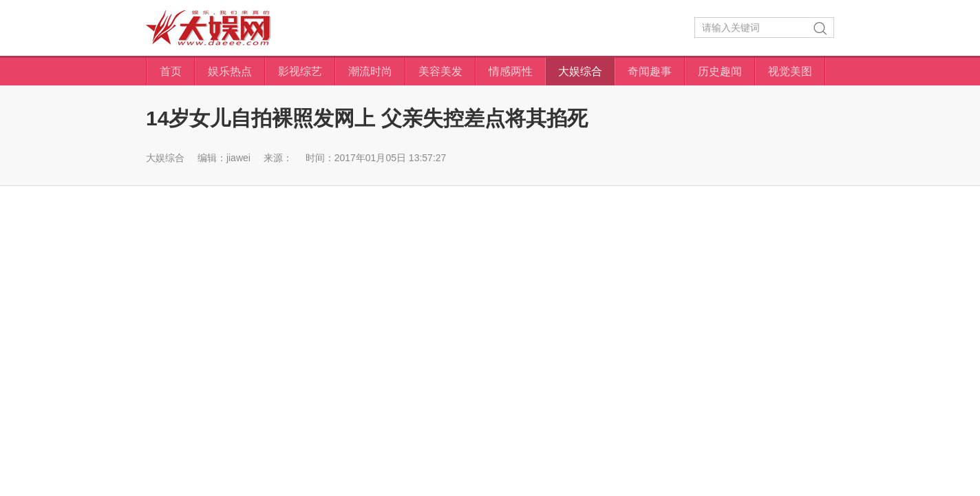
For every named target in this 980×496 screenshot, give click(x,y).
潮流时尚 (370, 71)
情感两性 (511, 71)
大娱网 (209, 28)
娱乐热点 (230, 71)
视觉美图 (790, 71)
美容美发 (440, 71)
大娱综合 (580, 71)
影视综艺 (300, 71)
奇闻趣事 (650, 71)
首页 (171, 71)
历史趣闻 (720, 71)
